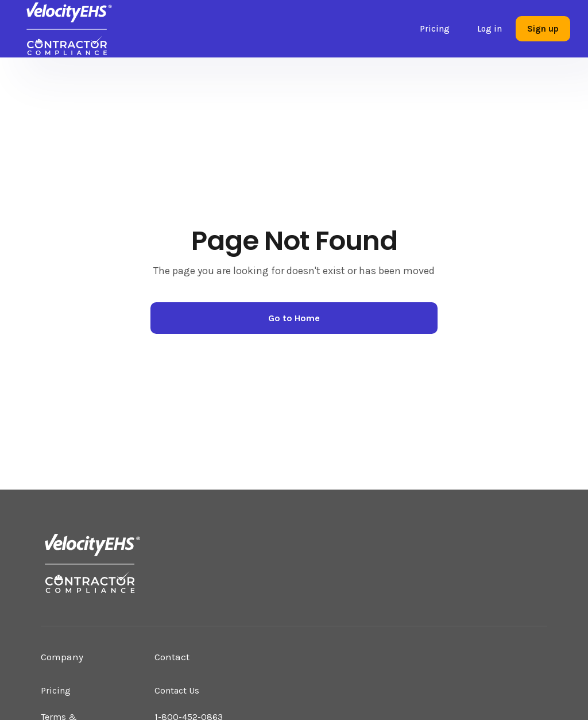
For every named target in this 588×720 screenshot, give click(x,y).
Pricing (435, 29)
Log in (490, 29)
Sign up (543, 29)
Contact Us (177, 690)
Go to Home (294, 318)
